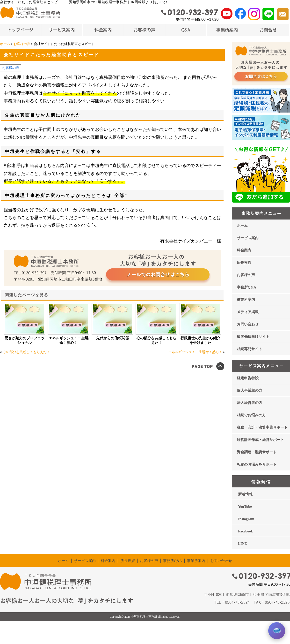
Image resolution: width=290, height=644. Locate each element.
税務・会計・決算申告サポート (262, 427)
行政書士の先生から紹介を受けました (200, 340)
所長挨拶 (244, 263)
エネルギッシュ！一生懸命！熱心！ (69, 340)
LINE (243, 544)
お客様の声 (22, 44)
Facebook (246, 531)
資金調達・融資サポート (257, 452)
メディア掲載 (248, 312)
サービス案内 (248, 238)
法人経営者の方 (250, 403)
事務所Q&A (246, 287)
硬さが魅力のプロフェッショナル (25, 340)
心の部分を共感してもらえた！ (156, 340)
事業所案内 (246, 300)
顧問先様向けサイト (253, 337)
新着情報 (245, 494)
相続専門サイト (250, 349)
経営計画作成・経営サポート (260, 440)
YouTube (245, 507)
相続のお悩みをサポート (257, 464)
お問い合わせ (248, 324)
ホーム (5, 44)
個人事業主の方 (250, 390)
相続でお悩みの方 (251, 415)
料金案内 (244, 250)
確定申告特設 (248, 378)
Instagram (246, 519)
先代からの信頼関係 (112, 338)
